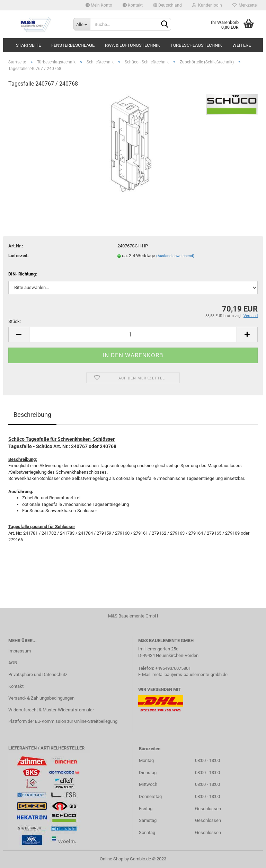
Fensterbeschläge (73, 45)
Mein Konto (99, 5)
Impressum (20, 651)
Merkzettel (245, 5)
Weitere (242, 45)
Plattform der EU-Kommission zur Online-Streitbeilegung (63, 721)
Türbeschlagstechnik (196, 45)
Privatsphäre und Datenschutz (38, 674)
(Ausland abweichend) (175, 256)
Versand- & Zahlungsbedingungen (41, 698)
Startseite (28, 45)
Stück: (15, 321)
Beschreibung (32, 415)
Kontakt (133, 5)
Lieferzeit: (19, 256)
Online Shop (112, 859)
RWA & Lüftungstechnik (132, 45)
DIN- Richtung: (23, 274)
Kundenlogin (207, 5)
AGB (13, 663)
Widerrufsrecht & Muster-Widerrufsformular (51, 710)
